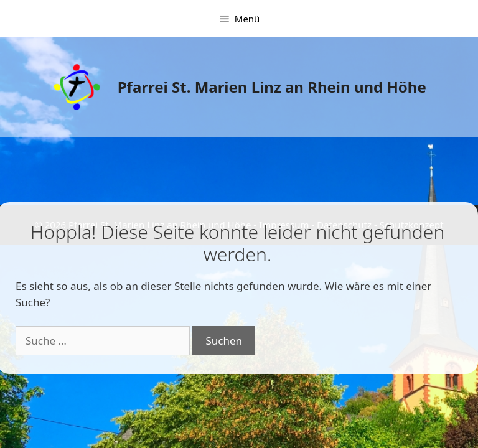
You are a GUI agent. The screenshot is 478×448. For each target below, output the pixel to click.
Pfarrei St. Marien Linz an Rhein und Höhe (272, 87)
